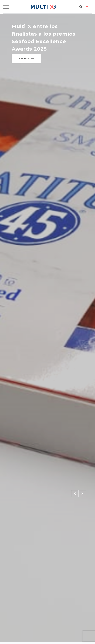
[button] (75, 494)
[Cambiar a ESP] (88, 7)
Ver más (27, 59)
